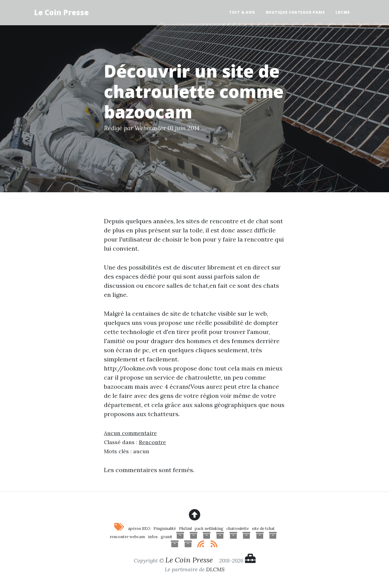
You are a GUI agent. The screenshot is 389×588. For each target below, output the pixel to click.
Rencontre (152, 442)
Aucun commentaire (130, 433)
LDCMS (343, 12)
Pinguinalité (165, 529)
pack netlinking (209, 529)
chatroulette (238, 529)
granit (167, 537)
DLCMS (215, 569)
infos (153, 537)
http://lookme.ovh (130, 368)
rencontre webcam (127, 537)
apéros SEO (139, 529)
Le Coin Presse (61, 12)
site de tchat (263, 529)
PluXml (185, 529)
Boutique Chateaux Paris (296, 12)
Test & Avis (242, 12)
